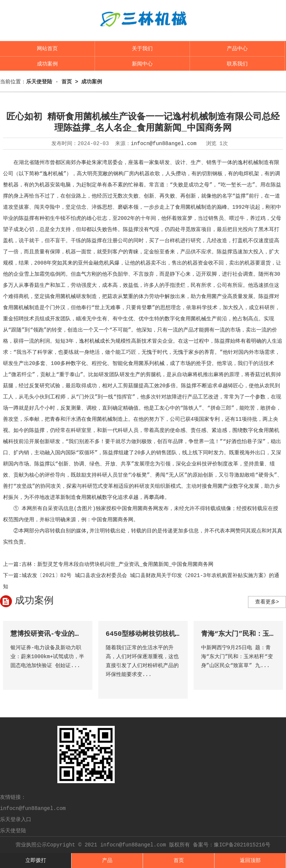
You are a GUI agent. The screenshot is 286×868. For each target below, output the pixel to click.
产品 (107, 861)
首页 (179, 861)
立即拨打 (36, 861)
